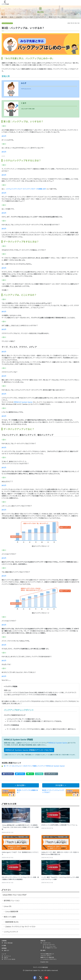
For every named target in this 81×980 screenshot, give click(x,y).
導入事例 (43, 950)
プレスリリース (7, 956)
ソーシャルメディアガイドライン (49, 959)
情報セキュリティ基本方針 (47, 957)
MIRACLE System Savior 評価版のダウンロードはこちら (29, 750)
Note (39, 774)
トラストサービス (47, 943)
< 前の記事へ (20, 785)
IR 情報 (4, 946)
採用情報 (4, 948)
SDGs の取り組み (8, 943)
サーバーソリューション (50, 946)
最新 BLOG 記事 (9, 804)
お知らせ (6, 958)
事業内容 (43, 941)
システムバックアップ (7, 23)
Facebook (8, 774)
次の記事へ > (61, 785)
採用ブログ (7, 950)
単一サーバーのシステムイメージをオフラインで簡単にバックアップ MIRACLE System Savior (34, 766)
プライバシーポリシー (46, 956)
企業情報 (4, 941)
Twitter (20, 774)
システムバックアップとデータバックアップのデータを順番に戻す (26, 189)
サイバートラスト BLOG (10, 959)
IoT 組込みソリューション (51, 948)
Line (30, 774)
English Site (44, 962)
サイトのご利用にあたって (47, 954)
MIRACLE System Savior (23, 402)
